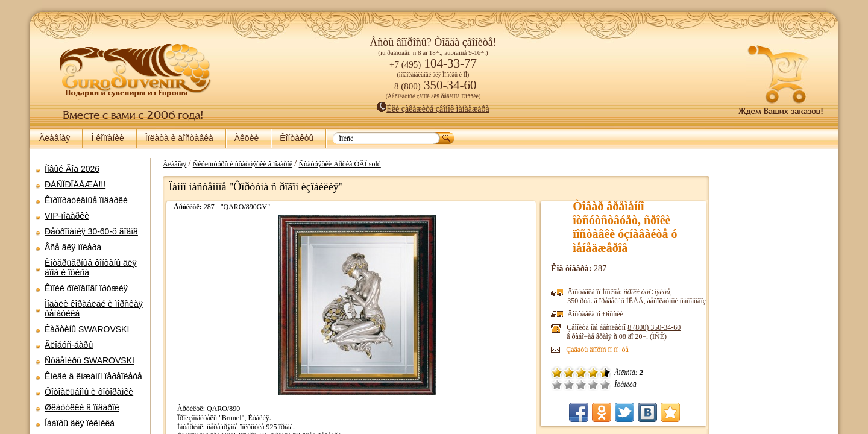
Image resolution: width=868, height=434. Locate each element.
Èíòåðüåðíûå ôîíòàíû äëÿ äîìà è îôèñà (91, 268)
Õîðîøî (577, 385)
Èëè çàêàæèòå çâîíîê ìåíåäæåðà (433, 109)
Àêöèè (247, 138)
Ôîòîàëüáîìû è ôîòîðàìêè (89, 392)
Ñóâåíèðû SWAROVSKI (90, 360)
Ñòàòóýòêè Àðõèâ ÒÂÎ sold (333, 164)
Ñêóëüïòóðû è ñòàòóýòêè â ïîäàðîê (237, 164)
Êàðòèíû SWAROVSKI (87, 329)
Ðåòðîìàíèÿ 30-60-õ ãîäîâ (91, 231)
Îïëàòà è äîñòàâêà (179, 138)
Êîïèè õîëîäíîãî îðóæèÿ (86, 288)
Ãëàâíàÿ (55, 138)
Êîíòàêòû (297, 138)
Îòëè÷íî (589, 385)
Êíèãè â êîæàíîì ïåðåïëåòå (93, 376)
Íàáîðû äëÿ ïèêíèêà (80, 423)
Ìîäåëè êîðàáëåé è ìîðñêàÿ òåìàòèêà (94, 309)
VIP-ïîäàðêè (67, 216)
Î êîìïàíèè (107, 138)
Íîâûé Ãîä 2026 (72, 169)
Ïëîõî (553, 385)
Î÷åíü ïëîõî (541, 385)
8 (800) (638, 327)
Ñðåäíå (565, 385)
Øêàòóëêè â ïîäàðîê (82, 407)
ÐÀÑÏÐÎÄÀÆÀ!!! (75, 184)
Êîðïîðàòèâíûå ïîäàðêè (86, 200)
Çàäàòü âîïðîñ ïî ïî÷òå (581, 350)
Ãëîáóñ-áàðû (69, 345)
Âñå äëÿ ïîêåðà (73, 247)
